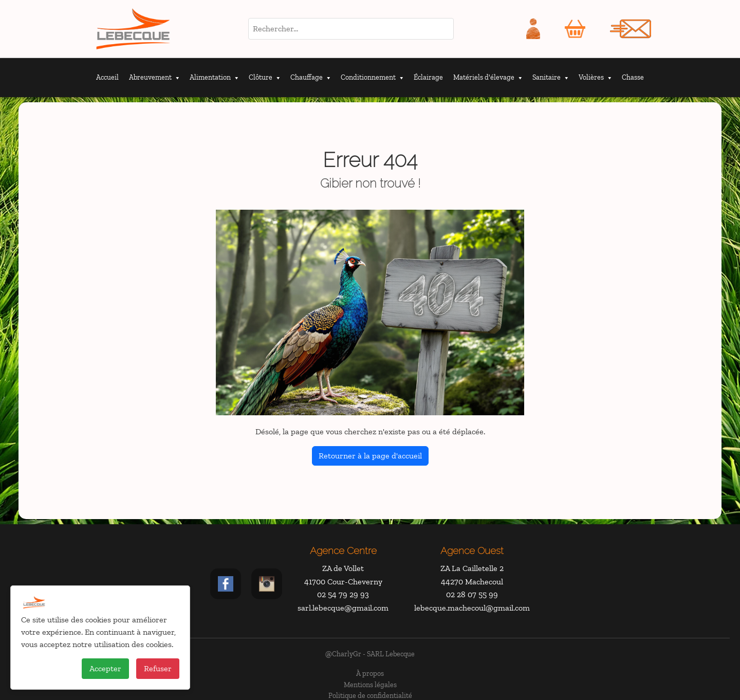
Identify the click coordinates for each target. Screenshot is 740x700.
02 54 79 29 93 (343, 594)
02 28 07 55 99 (472, 594)
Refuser (158, 668)
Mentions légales (370, 685)
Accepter (105, 668)
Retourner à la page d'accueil (370, 456)
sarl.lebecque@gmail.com (343, 608)
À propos (370, 673)
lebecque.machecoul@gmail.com (472, 608)
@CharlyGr (343, 654)
